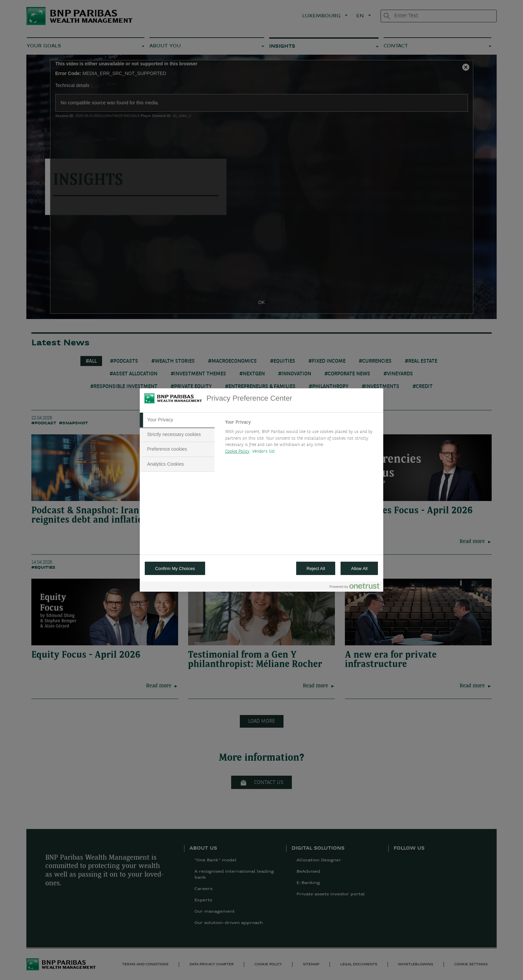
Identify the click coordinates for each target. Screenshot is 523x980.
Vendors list (264, 451)
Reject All (316, 568)
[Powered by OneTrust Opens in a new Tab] (355, 587)
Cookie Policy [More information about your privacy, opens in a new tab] (237, 451)
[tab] (177, 420)
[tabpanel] (301, 439)
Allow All (359, 568)
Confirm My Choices (175, 568)
